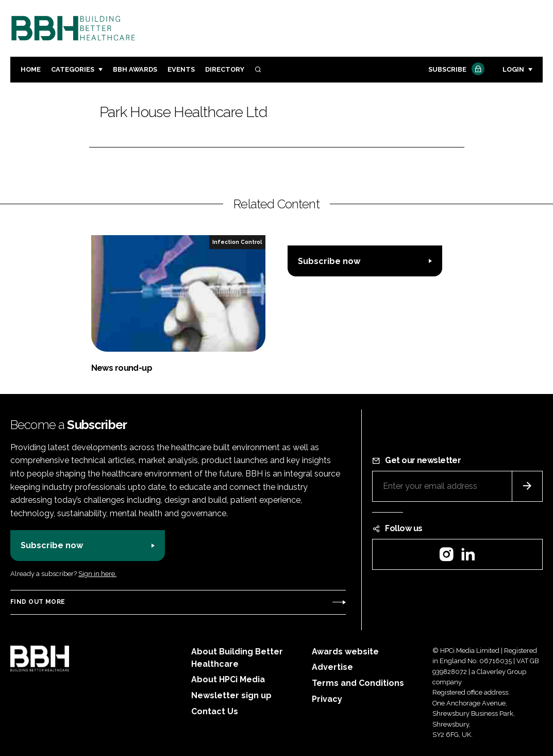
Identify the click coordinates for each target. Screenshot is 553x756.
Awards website (345, 652)
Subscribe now (329, 261)
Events (181, 69)
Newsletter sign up (231, 695)
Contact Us (215, 711)
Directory (225, 69)
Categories (73, 69)
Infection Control (237, 242)
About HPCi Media (228, 679)
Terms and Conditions (358, 683)
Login (513, 69)
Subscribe (455, 70)
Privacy (327, 699)
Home (31, 69)
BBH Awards (135, 69)
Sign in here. (97, 574)
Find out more (38, 602)
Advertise (332, 667)
